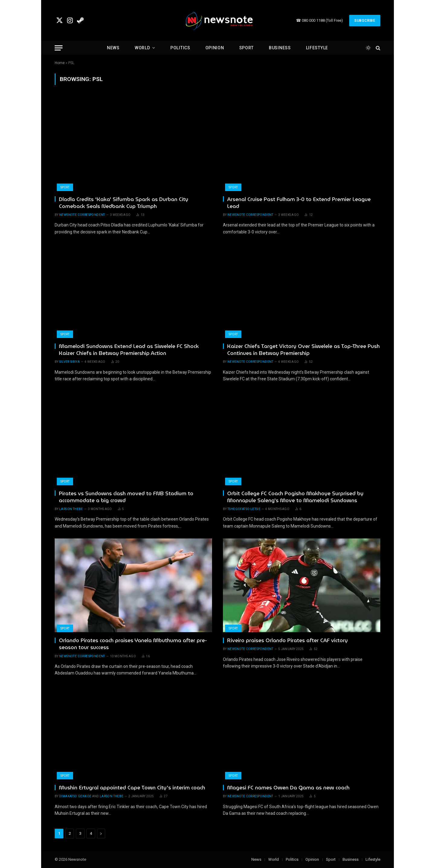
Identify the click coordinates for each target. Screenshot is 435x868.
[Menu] (59, 48)
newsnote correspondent (82, 215)
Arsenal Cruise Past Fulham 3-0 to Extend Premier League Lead (299, 203)
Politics (180, 48)
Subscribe (365, 21)
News (113, 48)
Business (280, 48)
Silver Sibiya (69, 362)
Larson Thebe (71, 509)
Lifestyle (317, 48)
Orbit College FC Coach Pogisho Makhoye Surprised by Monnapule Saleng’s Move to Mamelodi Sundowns (295, 497)
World (142, 48)
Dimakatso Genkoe (75, 796)
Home (60, 63)
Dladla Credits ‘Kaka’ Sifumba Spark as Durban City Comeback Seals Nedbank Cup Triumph (124, 203)
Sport (247, 48)
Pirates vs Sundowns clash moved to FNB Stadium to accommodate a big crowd (126, 497)
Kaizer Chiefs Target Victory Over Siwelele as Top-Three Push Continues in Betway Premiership (303, 350)
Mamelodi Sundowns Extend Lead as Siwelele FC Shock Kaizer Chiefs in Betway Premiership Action (129, 350)
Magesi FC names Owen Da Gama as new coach (288, 788)
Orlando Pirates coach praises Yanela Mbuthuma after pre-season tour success (133, 644)
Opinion (215, 48)
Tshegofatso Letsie (244, 509)
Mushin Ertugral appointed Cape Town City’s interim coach (132, 788)
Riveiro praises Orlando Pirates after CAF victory (287, 640)
